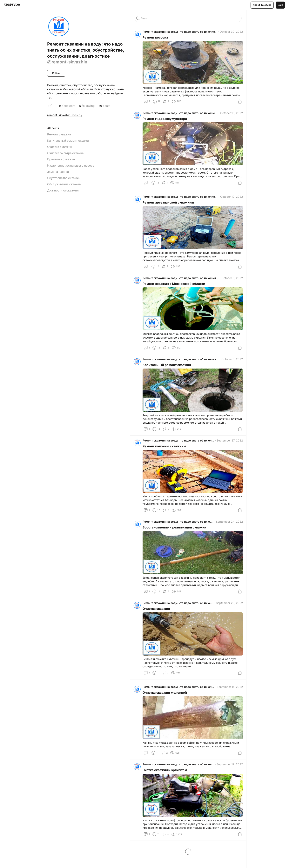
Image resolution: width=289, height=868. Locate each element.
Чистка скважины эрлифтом (166, 785)
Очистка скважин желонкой (166, 706)
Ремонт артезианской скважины (170, 207)
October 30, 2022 (230, 33)
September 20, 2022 (228, 615)
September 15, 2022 (229, 701)
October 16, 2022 (230, 116)
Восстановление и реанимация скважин (176, 538)
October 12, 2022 (230, 201)
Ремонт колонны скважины (166, 455)
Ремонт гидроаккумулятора (166, 122)
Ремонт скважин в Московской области (175, 290)
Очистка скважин (158, 621)
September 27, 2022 (228, 450)
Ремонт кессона (157, 39)
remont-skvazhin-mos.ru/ (65, 115)
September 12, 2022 (228, 780)
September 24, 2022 (228, 532)
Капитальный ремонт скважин (168, 372)
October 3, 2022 (231, 367)
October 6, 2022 (231, 284)
